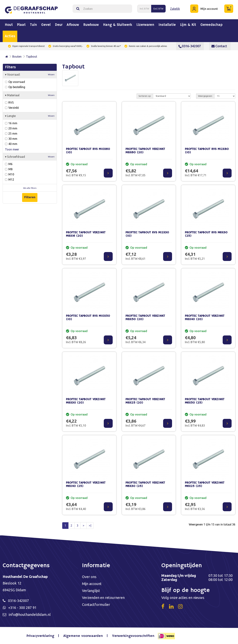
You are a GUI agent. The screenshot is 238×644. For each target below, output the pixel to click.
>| (90, 525)
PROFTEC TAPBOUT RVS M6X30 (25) (206, 234)
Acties (10, 36)
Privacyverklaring (41, 636)
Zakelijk (175, 9)
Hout (9, 25)
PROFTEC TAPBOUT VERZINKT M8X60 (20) (145, 151)
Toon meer (12, 149)
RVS (9, 102)
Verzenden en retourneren (103, 598)
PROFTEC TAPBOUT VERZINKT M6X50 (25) (205, 401)
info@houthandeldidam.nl (30, 615)
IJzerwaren (145, 25)
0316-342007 (190, 46)
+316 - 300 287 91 (22, 608)
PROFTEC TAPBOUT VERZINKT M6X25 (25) (205, 484)
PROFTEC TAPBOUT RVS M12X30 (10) (147, 234)
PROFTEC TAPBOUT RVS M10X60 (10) (88, 151)
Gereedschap (211, 25)
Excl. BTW (158, 9)
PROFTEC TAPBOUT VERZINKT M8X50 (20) (145, 318)
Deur (59, 25)
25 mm (11, 134)
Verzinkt (12, 108)
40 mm (11, 144)
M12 (10, 179)
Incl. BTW (144, 9)
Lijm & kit (188, 25)
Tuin (33, 25)
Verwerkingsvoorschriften (133, 636)
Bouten (17, 57)
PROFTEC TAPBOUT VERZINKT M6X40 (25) (86, 484)
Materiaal (30, 95)
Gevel (46, 25)
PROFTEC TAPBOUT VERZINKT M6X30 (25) (145, 484)
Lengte (30, 116)
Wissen (51, 75)
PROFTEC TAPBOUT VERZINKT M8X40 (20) (205, 318)
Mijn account (92, 584)
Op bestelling (15, 87)
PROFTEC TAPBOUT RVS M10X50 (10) (88, 318)
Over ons (89, 577)
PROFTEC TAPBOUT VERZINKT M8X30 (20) (86, 401)
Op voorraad (15, 82)
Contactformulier (96, 605)
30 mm (11, 139)
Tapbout (32, 57)
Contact (219, 46)
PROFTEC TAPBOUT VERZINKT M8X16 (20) (86, 234)
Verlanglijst (91, 591)
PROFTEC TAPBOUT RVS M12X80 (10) (207, 151)
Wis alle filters (30, 188)
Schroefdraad (30, 157)
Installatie (167, 25)
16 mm (11, 123)
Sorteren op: (145, 96)
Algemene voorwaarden (83, 636)
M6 (9, 164)
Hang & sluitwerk (118, 25)
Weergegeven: (205, 96)
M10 (10, 174)
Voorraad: (30, 75)
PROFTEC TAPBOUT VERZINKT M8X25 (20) (145, 401)
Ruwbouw (91, 25)
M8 (9, 169)
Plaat (21, 25)
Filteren (30, 197)
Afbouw (73, 25)
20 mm (11, 128)
